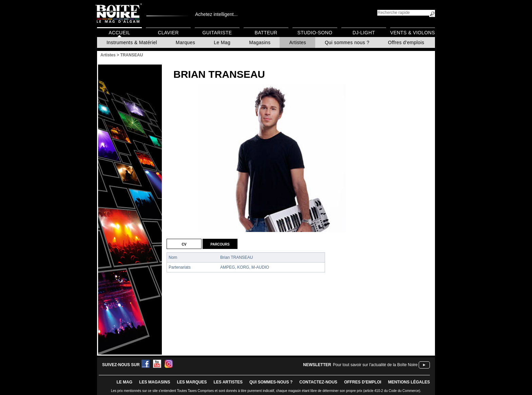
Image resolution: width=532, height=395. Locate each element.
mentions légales (409, 382)
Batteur (266, 33)
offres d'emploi (363, 382)
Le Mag (222, 42)
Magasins (260, 42)
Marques (185, 42)
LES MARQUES (192, 382)
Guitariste (217, 33)
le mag (124, 382)
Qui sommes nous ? (347, 42)
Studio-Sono (315, 33)
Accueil (119, 33)
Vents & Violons (413, 33)
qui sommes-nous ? (271, 382)
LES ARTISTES (228, 382)
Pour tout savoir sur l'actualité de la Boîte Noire (375, 365)
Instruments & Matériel (132, 42)
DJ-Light (364, 33)
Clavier (168, 33)
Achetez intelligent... (216, 14)
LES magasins (155, 382)
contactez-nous (318, 382)
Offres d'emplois (406, 42)
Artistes (298, 42)
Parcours (220, 244)
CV (184, 244)
